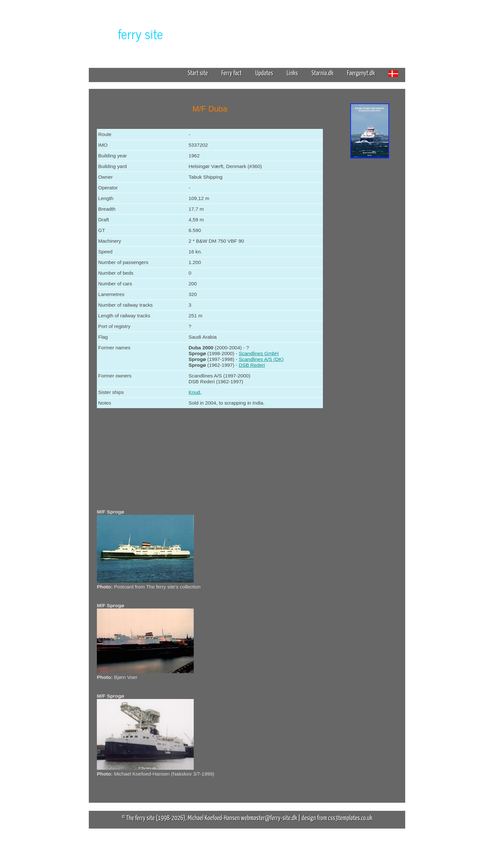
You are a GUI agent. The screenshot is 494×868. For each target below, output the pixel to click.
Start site (198, 73)
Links (292, 73)
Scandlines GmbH (259, 353)
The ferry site (141, 818)
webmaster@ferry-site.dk (269, 818)
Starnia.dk (323, 73)
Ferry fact (234, 73)
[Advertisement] (370, 261)
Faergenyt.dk (361, 73)
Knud (194, 392)
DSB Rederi (252, 365)
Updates (264, 73)
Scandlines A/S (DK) (261, 359)
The (129, 33)
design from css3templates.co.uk (337, 818)
